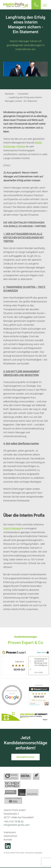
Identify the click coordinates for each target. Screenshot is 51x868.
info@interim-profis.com (17, 825)
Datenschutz (10, 836)
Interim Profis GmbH (16, 5)
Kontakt (8, 840)
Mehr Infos (43, 652)
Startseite (9, 94)
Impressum (10, 832)
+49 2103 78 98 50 (14, 822)
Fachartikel (23, 94)
